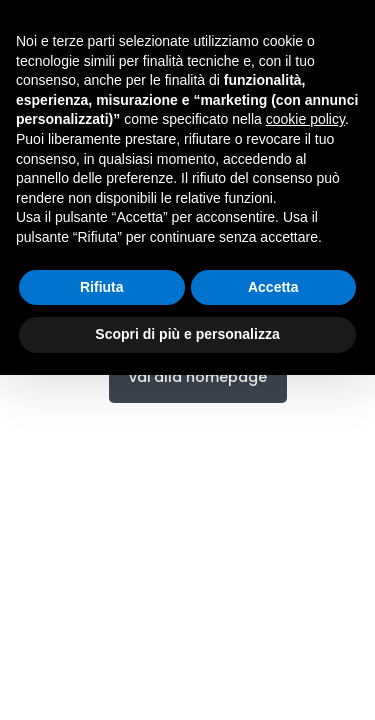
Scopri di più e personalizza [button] (187, 334)
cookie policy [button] (305, 119)
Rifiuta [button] (102, 287)
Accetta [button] (273, 287)
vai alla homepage (198, 377)
